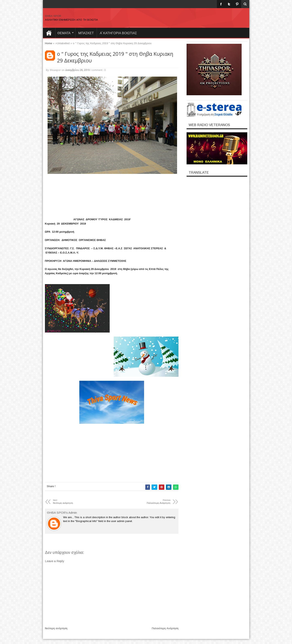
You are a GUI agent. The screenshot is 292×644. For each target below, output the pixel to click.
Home (49, 33)
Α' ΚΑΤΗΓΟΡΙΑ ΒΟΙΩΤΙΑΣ (118, 33)
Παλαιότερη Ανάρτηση (165, 628)
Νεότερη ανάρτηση (56, 628)
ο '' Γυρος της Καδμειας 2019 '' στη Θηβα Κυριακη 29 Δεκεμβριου (115, 57)
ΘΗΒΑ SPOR (53, 16)
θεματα (64, 33)
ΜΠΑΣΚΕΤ (86, 33)
